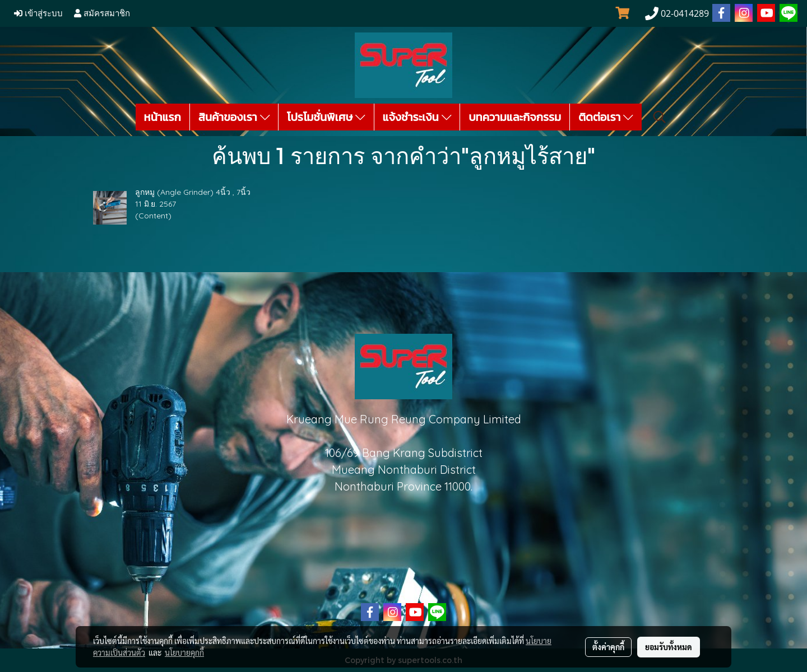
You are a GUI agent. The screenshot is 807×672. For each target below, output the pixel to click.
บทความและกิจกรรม (515, 117)
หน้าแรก (163, 117)
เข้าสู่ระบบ (38, 13)
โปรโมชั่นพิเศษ (326, 117)
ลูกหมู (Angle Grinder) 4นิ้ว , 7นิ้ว (193, 192)
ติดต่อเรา (606, 117)
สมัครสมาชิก (102, 13)
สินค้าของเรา (234, 117)
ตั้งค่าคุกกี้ (608, 647)
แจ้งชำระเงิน (417, 117)
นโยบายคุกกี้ (184, 652)
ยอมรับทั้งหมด (669, 647)
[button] (660, 117)
